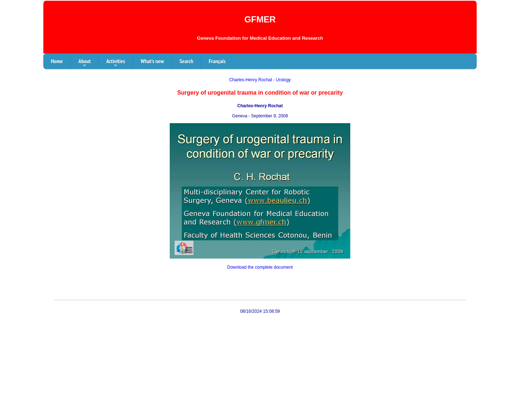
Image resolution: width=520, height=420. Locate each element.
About (84, 63)
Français (217, 61)
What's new (152, 61)
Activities (116, 63)
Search (186, 61)
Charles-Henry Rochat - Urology (260, 80)
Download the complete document (260, 267)
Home (57, 61)
